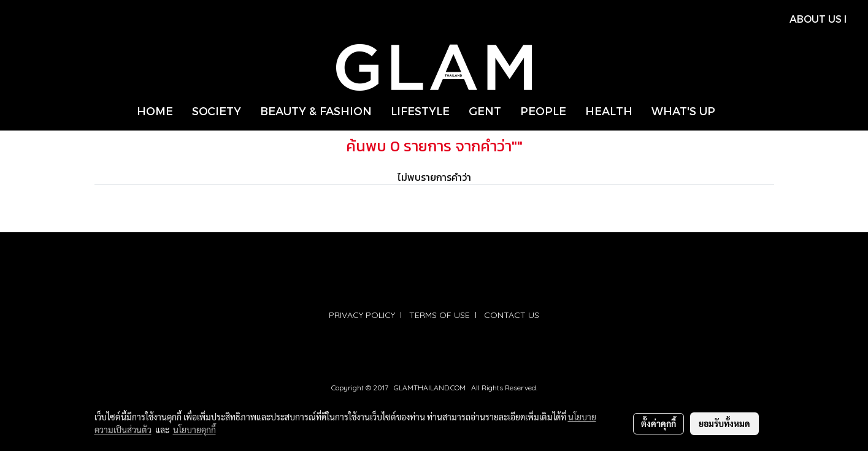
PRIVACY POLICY (362, 315)
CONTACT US (512, 315)
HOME (155, 111)
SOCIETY (217, 111)
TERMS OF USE (440, 315)
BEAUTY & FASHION (316, 111)
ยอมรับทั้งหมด (724, 423)
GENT (485, 111)
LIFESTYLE (420, 111)
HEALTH (609, 111)
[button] (735, 111)
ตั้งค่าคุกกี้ (659, 423)
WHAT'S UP (683, 111)
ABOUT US (816, 19)
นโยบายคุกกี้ (194, 430)
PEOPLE (543, 111)
